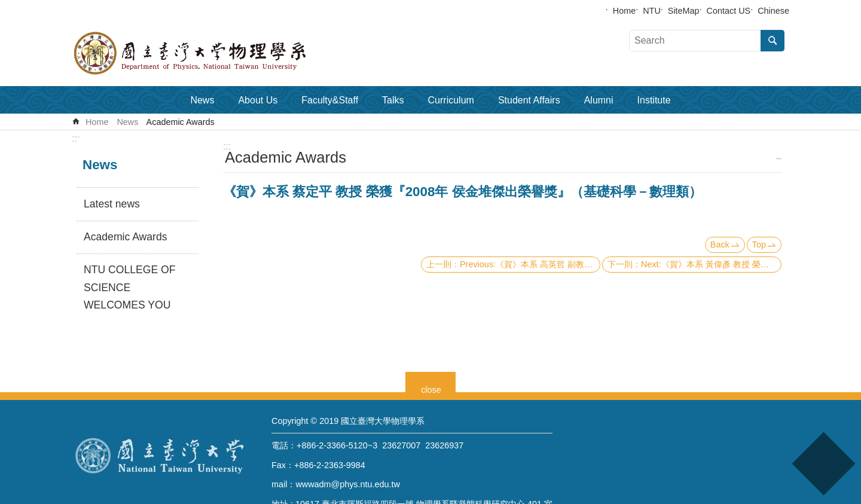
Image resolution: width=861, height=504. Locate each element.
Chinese (773, 11)
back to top (823, 464)
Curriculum (451, 100)
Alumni (599, 100)
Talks (393, 100)
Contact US (729, 11)
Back (720, 245)
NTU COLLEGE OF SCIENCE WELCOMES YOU (129, 288)
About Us (258, 100)
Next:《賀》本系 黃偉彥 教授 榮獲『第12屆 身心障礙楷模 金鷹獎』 (711, 264)
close (431, 388)
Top (759, 245)
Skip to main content (6, 6)
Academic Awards (181, 122)
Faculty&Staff (330, 100)
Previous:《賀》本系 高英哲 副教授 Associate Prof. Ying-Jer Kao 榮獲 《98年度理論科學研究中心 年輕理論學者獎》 (530, 264)
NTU (652, 11)
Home (624, 11)
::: (76, 138)
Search (773, 41)
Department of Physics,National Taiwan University (221, 53)
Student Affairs (529, 100)
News (202, 100)
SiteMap (684, 11)
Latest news (112, 204)
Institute (654, 100)
